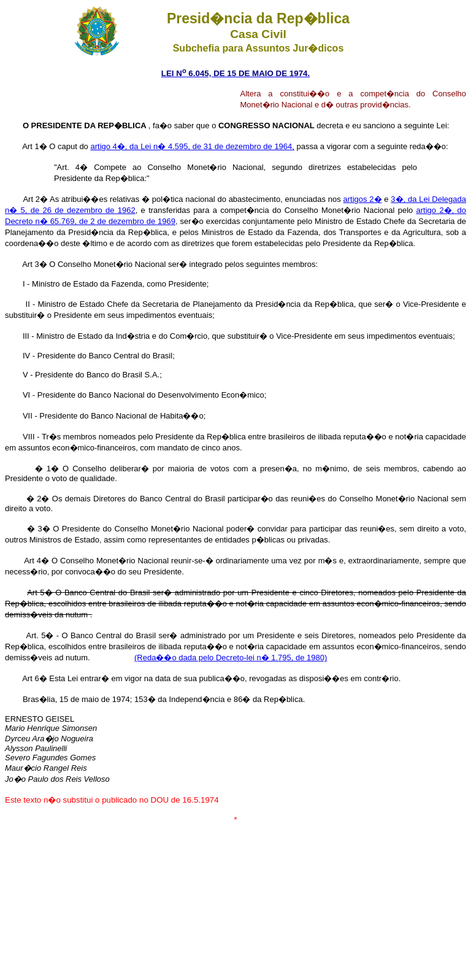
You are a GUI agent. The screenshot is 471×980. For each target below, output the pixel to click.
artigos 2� (363, 199)
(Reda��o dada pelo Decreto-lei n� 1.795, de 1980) (231, 658)
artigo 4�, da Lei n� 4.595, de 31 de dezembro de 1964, (192, 146)
